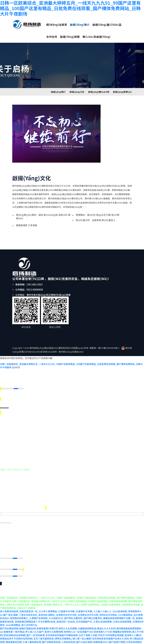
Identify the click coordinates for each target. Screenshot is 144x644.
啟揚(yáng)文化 (77, 92)
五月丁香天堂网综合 (44, 635)
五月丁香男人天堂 (88, 632)
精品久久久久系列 (106, 625)
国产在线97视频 (117, 639)
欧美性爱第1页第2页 (47, 625)
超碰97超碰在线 (27, 625)
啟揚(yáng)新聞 (70, 37)
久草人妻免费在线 (32, 639)
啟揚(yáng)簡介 (80, 25)
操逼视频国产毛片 (132, 642)
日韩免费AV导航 (75, 642)
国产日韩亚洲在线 (51, 639)
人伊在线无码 (68, 639)
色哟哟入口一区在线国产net (78, 629)
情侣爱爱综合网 (14, 639)
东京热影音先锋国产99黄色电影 (62, 632)
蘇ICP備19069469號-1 (109, 348)
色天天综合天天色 (113, 642)
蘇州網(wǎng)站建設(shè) (71, 352)
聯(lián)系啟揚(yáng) (97, 37)
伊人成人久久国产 (34, 629)
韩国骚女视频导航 (122, 629)
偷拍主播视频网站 (17, 642)
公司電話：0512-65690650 (29, 290)
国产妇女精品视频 (9, 625)
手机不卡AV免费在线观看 (111, 632)
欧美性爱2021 (100, 639)
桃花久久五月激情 (68, 625)
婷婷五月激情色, (63, 635)
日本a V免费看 (34, 642)
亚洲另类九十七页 (103, 629)
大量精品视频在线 (87, 625)
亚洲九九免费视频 (54, 629)
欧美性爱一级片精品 (14, 629)
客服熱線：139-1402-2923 (29, 284)
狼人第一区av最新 (82, 635)
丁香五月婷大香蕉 (93, 642)
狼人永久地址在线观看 (54, 642)
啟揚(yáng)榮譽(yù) (122, 92)
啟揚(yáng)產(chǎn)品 (107, 25)
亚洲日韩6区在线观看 (14, 632)
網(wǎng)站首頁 (57, 25)
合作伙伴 (52, 37)
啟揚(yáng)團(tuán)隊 (99, 92)
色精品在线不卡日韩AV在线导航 (16, 635)
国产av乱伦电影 (84, 639)
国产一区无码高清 (35, 632)
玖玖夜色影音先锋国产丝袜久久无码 (110, 635)
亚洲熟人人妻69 (133, 632)
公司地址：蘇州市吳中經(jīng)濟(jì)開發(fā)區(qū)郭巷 (43, 295)
